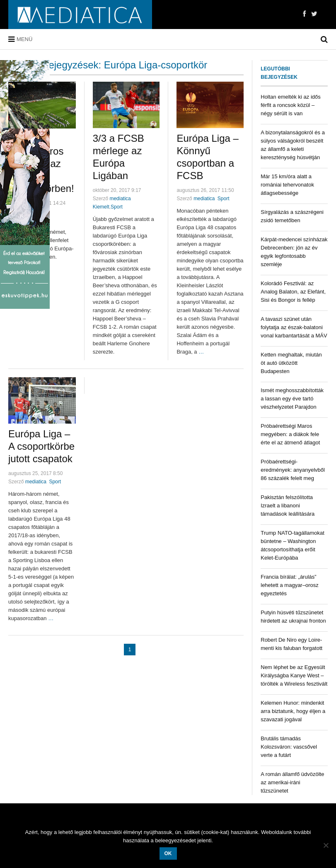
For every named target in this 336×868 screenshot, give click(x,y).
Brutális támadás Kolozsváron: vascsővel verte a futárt (289, 747)
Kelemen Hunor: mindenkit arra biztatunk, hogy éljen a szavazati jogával (293, 711)
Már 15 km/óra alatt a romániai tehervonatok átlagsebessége (287, 185)
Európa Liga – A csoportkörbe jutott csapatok (41, 446)
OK (168, 853)
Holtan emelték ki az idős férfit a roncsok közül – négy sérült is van (291, 105)
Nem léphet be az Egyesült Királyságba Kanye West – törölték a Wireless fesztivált (294, 675)
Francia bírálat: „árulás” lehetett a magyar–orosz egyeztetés (289, 585)
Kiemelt (101, 207)
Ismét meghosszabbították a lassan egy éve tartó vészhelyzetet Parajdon (292, 399)
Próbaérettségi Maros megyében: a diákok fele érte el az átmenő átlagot (290, 434)
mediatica (120, 199)
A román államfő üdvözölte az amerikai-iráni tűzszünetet (292, 782)
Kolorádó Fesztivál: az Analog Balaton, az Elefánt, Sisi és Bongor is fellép (293, 292)
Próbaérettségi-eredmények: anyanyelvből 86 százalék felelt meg (293, 470)
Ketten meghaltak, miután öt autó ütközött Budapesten (291, 363)
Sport (117, 207)
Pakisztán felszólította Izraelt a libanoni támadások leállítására (288, 506)
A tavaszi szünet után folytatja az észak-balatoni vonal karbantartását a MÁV (294, 327)
